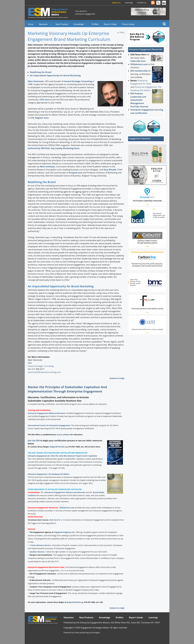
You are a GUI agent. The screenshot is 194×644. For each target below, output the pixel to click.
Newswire (43, 24)
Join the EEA (34, 441)
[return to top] (117, 378)
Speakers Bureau (37, 552)
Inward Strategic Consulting (78, 81)
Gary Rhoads (110, 170)
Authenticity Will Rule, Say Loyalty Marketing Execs (54, 148)
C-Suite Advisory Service (40, 545)
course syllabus (63, 435)
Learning (129, 3)
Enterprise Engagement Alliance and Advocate (65, 492)
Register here (42, 118)
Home (31, 24)
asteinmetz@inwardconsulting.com (44, 372)
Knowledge (79, 24)
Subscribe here (138, 61)
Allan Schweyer (47, 167)
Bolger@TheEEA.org (75, 602)
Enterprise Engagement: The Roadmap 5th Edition (48, 474)
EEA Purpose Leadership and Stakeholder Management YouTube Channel (139, 100)
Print (122, 32)
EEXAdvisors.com (67, 508)
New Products (62, 24)
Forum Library (128, 24)
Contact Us (142, 3)
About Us (116, 3)
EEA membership (139, 71)
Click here (44, 100)
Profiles (95, 24)
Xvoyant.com (75, 173)
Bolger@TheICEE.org (59, 447)
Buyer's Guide (110, 24)
